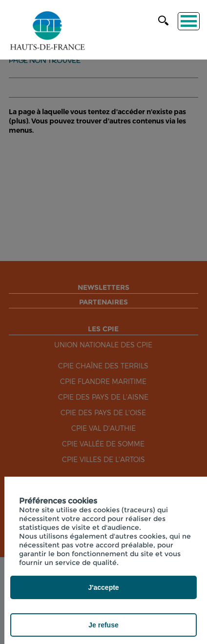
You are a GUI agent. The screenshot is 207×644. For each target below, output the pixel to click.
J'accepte (103, 587)
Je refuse (103, 625)
